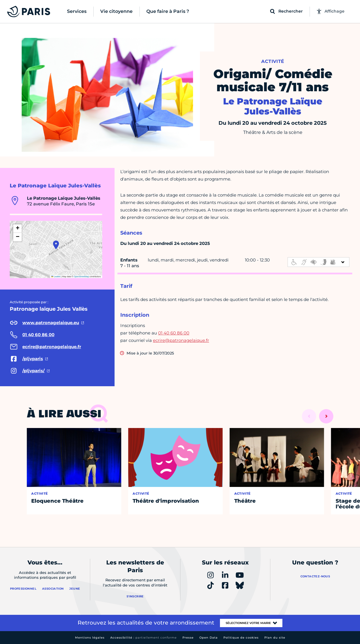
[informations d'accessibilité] (318, 262)
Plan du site (275, 638)
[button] (56, 245)
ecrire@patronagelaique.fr (181, 340)
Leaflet (56, 277)
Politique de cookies (241, 638)
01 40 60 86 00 (174, 333)
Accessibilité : (143, 638)
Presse (188, 638)
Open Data (208, 638)
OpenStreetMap (81, 277)
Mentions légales (90, 638)
